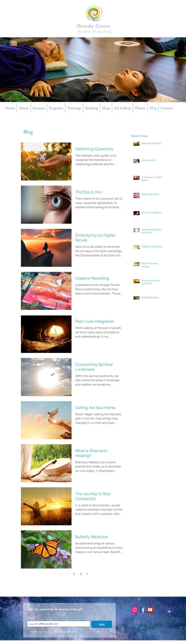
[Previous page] (61, 574)
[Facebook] (142, 610)
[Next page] (87, 574)
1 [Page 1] (67, 574)
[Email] (58, 624)
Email (31, 617)
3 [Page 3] (81, 574)
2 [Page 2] (74, 574)
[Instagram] (135, 610)
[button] (39, 108)
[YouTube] (150, 610)
